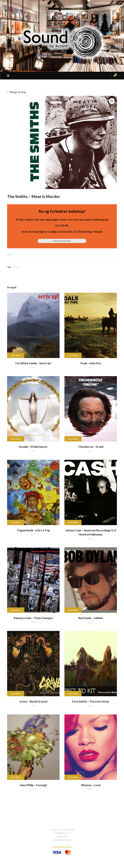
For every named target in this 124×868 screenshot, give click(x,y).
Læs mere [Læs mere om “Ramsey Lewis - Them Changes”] (16, 610)
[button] (112, 101)
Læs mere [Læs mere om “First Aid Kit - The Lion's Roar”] (73, 694)
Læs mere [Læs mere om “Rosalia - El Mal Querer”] (16, 439)
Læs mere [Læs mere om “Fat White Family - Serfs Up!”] (16, 355)
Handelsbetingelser (62, 847)
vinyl (10, 255)
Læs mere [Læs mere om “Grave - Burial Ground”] (16, 694)
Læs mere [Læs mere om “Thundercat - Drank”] (73, 439)
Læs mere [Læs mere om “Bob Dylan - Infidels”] (73, 610)
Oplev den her (62, 241)
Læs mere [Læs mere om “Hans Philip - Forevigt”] (16, 777)
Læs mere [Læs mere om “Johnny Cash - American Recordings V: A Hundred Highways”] (73, 522)
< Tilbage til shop (17, 92)
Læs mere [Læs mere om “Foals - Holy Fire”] (73, 355)
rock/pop (16, 267)
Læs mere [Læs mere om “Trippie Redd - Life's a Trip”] (16, 522)
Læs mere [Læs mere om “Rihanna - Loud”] (73, 777)
